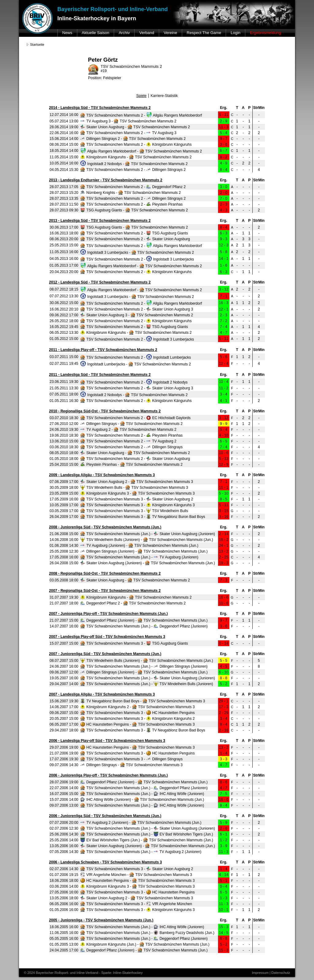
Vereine (170, 33)
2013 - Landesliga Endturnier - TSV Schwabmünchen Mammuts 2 (106, 180)
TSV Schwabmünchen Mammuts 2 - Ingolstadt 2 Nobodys (134, 382)
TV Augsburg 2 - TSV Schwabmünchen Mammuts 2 (128, 430)
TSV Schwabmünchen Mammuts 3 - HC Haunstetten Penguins (138, 713)
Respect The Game (204, 33)
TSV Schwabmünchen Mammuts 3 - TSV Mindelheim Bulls (134, 511)
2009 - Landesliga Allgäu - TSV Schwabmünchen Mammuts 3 (102, 475)
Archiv (124, 33)
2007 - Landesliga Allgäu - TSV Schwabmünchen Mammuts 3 (102, 694)
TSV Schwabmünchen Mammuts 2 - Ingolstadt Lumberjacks (136, 357)
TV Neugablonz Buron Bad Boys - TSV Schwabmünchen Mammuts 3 (143, 701)
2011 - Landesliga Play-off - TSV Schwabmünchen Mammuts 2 (103, 350)
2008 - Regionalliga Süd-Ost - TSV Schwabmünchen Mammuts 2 (105, 573)
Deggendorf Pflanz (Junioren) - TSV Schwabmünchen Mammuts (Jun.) (144, 620)
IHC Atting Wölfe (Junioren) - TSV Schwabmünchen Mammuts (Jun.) (142, 800)
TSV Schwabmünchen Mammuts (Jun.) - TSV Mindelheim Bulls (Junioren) (147, 684)
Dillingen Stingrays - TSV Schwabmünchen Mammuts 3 (131, 765)
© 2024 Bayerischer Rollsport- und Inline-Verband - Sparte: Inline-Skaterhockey (83, 973)
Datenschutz (281, 973)
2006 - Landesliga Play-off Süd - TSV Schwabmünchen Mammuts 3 (107, 741)
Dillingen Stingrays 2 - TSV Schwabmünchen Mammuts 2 (133, 139)
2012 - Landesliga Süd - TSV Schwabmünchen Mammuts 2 (100, 282)
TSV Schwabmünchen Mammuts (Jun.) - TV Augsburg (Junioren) (139, 557)
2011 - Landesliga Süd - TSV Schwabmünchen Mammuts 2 (100, 375)
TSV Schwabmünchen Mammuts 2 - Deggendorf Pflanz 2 (133, 187)
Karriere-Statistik (164, 96)
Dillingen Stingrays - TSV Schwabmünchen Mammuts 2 (131, 424)
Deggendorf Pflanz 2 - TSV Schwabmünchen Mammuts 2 (133, 603)
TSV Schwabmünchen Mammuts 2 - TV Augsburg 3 (128, 133)
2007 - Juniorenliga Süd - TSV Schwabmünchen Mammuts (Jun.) (105, 654)
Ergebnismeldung (265, 33)
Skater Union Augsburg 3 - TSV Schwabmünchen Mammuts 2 (137, 315)
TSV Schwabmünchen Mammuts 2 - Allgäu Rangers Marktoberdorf (141, 115)
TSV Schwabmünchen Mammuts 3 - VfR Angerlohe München (136, 904)
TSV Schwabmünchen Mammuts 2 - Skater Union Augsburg (135, 239)
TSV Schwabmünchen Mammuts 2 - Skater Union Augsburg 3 (137, 309)
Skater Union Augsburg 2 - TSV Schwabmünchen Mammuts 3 (137, 482)
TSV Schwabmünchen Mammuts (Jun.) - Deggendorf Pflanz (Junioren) (144, 626)
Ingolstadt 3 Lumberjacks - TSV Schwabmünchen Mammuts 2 (137, 253)
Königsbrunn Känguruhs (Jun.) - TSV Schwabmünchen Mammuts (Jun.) (145, 944)
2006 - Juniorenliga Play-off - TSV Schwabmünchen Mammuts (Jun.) (108, 775)
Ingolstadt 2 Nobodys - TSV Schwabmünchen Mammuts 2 (134, 164)
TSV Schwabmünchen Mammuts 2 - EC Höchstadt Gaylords (135, 418)
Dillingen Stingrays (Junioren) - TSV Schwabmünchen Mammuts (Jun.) (144, 551)
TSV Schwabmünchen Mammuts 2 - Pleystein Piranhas (131, 204)
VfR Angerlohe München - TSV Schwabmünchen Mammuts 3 (136, 875)
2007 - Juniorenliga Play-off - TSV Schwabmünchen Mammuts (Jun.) (108, 614)
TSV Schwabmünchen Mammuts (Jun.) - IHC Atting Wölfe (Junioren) (142, 794)
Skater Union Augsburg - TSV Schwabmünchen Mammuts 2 (135, 127)
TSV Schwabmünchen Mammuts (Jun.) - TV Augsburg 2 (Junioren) (141, 852)
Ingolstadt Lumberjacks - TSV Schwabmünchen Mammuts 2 (136, 364)
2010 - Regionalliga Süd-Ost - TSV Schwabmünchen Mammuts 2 (105, 411)
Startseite (37, 44)
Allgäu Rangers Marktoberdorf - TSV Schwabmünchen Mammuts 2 (141, 151)
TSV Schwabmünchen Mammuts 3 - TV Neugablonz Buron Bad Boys (143, 517)
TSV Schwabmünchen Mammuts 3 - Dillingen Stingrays (131, 759)
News (67, 33)
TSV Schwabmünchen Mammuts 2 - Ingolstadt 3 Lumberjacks (137, 259)
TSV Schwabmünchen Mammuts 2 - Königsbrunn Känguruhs (136, 145)
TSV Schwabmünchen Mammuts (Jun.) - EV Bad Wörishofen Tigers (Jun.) (147, 834)
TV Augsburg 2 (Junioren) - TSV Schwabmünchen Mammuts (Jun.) (141, 823)
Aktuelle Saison (96, 33)
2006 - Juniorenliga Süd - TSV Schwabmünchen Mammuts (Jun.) (105, 816)
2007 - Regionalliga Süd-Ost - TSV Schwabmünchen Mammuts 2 (105, 591)
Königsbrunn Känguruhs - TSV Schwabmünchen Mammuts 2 (136, 157)
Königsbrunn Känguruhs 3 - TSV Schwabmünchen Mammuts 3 (138, 493)
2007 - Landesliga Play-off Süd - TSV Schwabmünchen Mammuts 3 (107, 637)
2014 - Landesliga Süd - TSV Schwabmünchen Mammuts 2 (100, 108)
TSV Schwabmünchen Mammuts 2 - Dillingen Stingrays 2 (133, 170)
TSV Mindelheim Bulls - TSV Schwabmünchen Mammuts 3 (134, 488)
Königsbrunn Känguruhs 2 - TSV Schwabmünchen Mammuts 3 (138, 707)
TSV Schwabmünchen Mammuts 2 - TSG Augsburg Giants (134, 233)
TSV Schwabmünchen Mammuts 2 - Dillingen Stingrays (131, 447)
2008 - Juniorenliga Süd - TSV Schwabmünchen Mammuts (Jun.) (105, 527)
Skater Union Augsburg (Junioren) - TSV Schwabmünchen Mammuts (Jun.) (148, 563)
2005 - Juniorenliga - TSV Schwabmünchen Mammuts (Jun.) (101, 920)
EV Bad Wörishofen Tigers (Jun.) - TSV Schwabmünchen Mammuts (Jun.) (147, 840)
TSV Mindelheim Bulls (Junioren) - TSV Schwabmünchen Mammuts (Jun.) (147, 540)
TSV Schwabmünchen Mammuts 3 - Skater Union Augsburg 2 (137, 499)
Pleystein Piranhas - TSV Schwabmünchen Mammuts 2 (131, 465)
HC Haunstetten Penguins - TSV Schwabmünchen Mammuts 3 (138, 724)
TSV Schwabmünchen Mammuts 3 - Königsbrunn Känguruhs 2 (138, 719)
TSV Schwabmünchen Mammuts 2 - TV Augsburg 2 (128, 441)
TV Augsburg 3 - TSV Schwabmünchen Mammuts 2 (128, 121)
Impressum (260, 973)
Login (235, 33)
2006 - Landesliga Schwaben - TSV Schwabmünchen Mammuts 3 (105, 862)
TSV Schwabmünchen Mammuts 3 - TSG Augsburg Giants (134, 643)
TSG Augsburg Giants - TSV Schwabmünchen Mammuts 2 (134, 210)
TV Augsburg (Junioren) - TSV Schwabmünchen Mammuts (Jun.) (139, 546)
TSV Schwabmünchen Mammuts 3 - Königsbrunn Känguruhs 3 (138, 505)
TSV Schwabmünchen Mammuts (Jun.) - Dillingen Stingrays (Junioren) (144, 666)
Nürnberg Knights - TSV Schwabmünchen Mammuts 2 (130, 193)
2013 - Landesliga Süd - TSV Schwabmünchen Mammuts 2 (100, 221)
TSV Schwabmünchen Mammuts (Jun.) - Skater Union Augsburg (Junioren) (148, 534)
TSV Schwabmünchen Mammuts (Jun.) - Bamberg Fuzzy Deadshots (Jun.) (147, 933)
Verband (147, 33)
